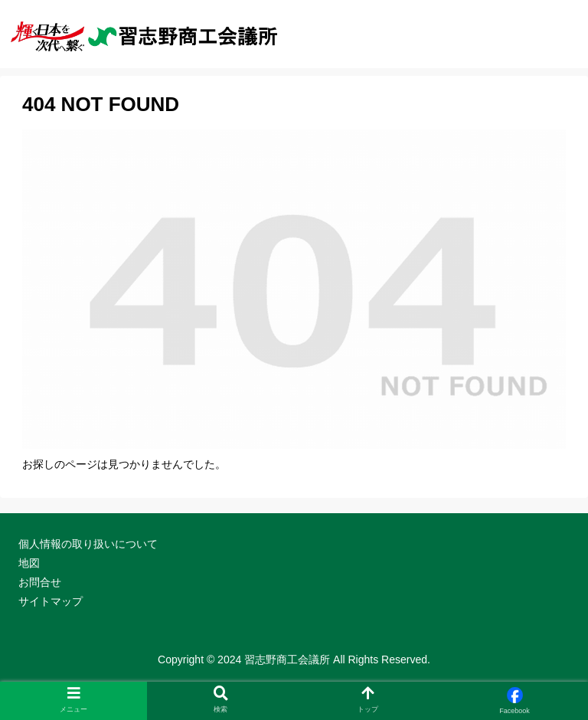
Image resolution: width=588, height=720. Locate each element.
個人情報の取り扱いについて (88, 544)
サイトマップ (51, 601)
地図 (29, 563)
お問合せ (40, 582)
